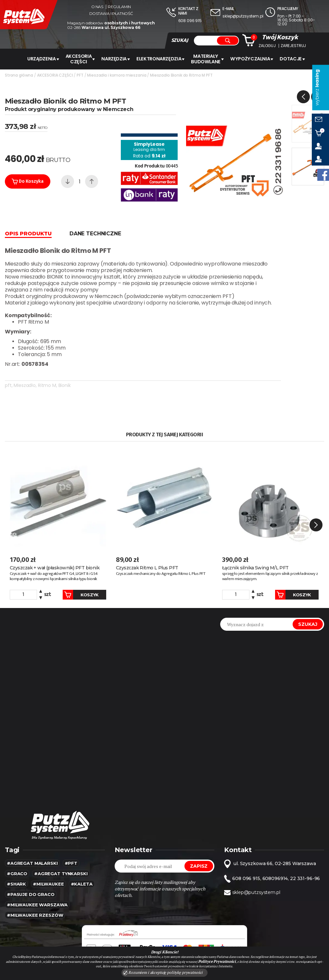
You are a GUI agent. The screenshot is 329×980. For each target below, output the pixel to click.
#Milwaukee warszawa (37, 876)
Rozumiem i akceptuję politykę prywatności (163, 973)
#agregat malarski (32, 834)
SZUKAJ (180, 40)
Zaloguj (267, 46)
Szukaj (308, 595)
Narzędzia (118, 59)
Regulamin (119, 7)
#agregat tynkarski (61, 845)
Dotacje (289, 59)
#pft (71, 834)
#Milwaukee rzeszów (35, 886)
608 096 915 (190, 21)
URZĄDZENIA (47, 59)
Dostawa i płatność (111, 14)
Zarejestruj (293, 46)
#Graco (17, 845)
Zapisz (199, 837)
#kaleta (82, 855)
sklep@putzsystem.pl (243, 16)
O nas (97, 7)
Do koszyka (28, 181)
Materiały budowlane (207, 59)
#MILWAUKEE (48, 855)
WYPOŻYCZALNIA (250, 59)
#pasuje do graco (31, 865)
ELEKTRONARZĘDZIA (161, 59)
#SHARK (16, 855)
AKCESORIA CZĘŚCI (83, 59)
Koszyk (74, 566)
